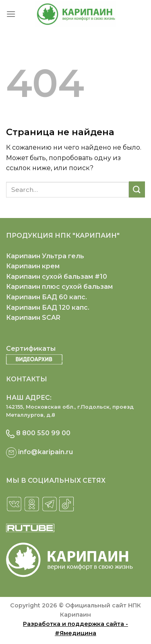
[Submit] (137, 189)
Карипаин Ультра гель (45, 256)
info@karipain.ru (46, 452)
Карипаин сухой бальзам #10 (57, 277)
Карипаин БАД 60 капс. (47, 297)
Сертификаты (31, 349)
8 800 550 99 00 (43, 433)
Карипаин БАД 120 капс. (48, 308)
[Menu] (11, 14)
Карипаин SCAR (33, 318)
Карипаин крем (33, 266)
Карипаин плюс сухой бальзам (59, 287)
